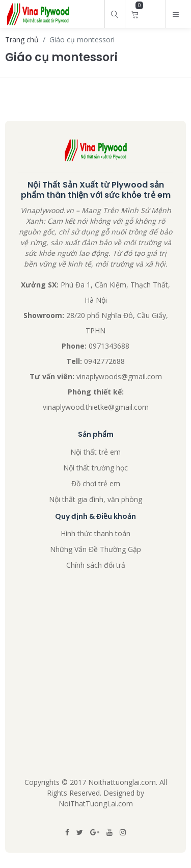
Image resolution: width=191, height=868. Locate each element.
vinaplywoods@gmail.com (119, 376)
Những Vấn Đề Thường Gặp (95, 549)
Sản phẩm (96, 435)
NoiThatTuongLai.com (96, 804)
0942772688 (104, 361)
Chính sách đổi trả (96, 565)
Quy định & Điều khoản (95, 517)
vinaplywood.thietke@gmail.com (96, 407)
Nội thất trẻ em (95, 452)
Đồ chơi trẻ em (96, 483)
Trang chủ (22, 40)
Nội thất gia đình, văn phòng (95, 499)
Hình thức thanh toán (95, 533)
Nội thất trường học (95, 468)
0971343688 (109, 346)
